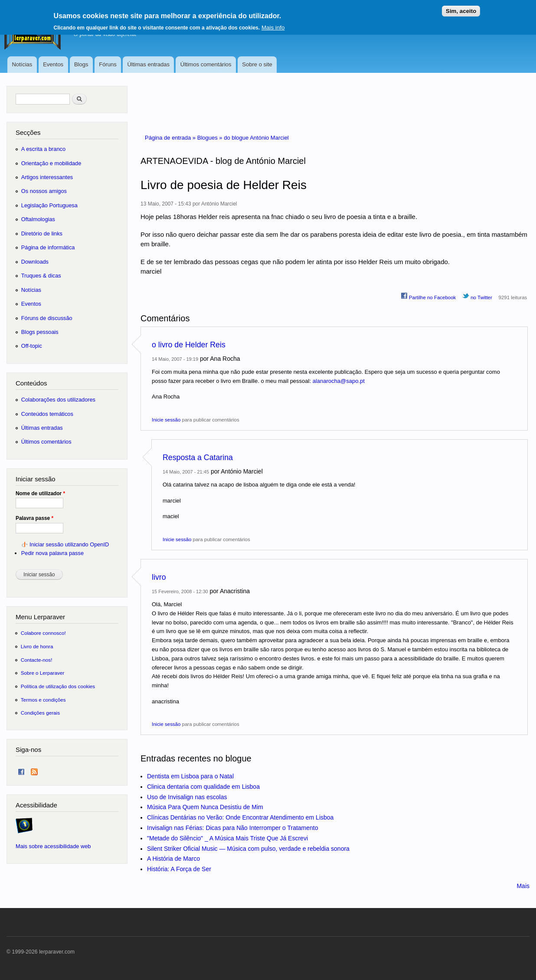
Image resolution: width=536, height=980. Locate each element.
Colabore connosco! (43, 633)
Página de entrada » (171, 138)
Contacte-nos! (37, 660)
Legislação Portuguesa (49, 205)
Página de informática (48, 247)
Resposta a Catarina (198, 457)
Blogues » (211, 138)
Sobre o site (257, 64)
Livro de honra (37, 646)
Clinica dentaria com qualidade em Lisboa (203, 787)
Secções (28, 132)
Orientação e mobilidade (51, 163)
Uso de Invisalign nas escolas (187, 797)
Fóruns (108, 64)
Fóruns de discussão (47, 318)
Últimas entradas (148, 64)
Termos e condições (43, 700)
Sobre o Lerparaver (43, 673)
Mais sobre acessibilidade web (53, 846)
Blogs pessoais (40, 332)
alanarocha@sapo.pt (339, 381)
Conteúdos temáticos (47, 414)
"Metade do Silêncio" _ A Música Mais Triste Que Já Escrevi (227, 838)
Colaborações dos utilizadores (58, 400)
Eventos (53, 64)
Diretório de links (42, 234)
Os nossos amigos (44, 191)
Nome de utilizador (40, 493)
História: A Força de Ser (179, 869)
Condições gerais (40, 713)
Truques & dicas (41, 276)
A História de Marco (173, 859)
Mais (523, 886)
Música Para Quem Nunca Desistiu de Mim (205, 807)
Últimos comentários (206, 64)
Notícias (22, 64)
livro (159, 577)
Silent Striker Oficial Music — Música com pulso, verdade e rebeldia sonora (248, 849)
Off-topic (32, 346)
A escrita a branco (43, 149)
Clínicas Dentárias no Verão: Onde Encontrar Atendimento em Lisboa (240, 817)
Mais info (273, 24)
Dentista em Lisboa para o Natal (190, 776)
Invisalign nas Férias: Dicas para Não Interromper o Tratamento (233, 828)
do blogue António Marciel (256, 138)
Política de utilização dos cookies (58, 686)
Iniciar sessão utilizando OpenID (69, 544)
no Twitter (477, 296)
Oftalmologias (38, 219)
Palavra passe (34, 518)
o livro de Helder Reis (189, 345)
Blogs (81, 64)
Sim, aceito (461, 8)
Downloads (35, 262)
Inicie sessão (166, 420)
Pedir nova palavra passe (52, 553)
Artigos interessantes (47, 177)
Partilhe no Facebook (428, 296)
